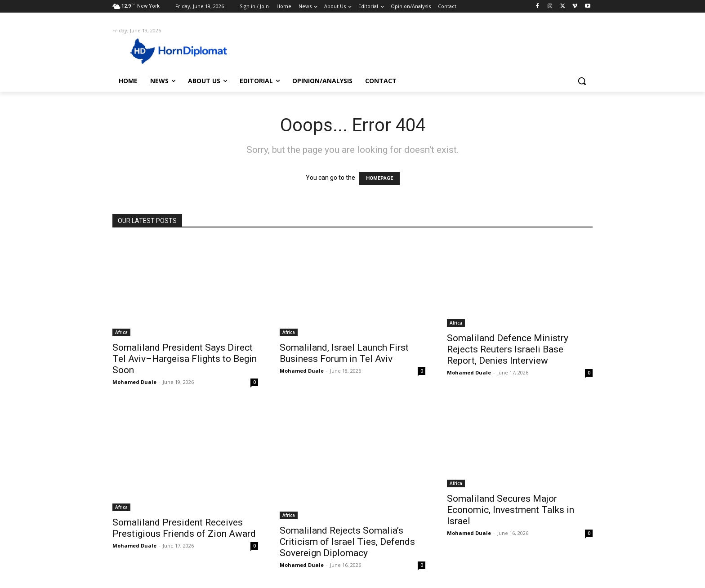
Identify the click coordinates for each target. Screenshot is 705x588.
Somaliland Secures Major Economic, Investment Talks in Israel (511, 510)
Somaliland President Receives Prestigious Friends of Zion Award (184, 528)
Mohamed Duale (134, 382)
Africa (121, 332)
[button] (582, 81)
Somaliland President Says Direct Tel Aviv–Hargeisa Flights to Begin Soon (185, 359)
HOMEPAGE (379, 178)
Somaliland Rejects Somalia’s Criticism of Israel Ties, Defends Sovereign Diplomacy (347, 542)
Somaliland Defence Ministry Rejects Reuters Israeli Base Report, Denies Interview (508, 349)
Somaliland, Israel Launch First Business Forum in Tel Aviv (344, 353)
